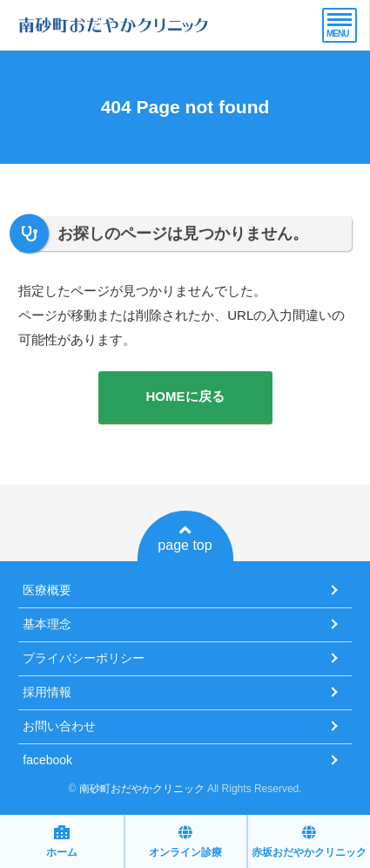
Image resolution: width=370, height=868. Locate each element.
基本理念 (47, 624)
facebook (47, 760)
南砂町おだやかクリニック (142, 789)
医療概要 (47, 590)
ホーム (62, 841)
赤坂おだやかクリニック (309, 841)
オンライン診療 (185, 841)
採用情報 (47, 692)
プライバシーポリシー (84, 658)
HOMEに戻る (185, 396)
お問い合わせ (59, 726)
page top (185, 538)
